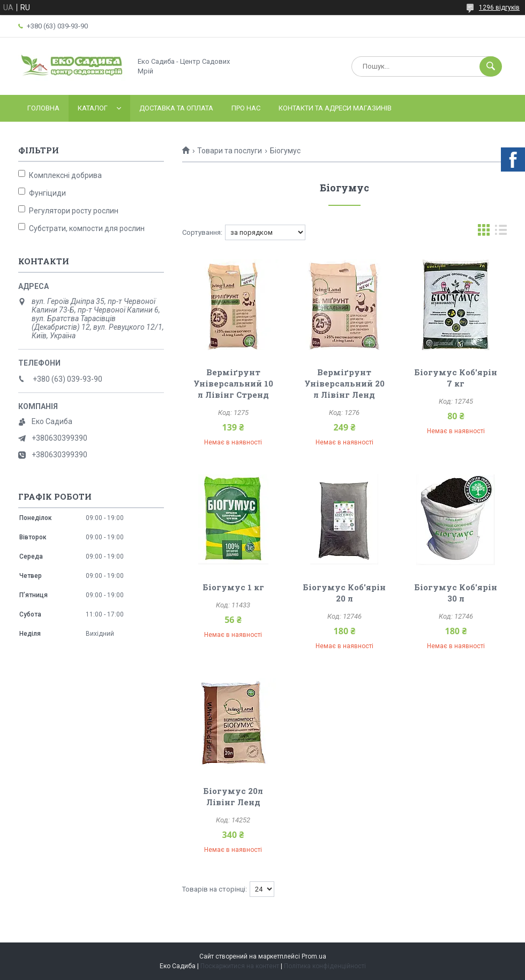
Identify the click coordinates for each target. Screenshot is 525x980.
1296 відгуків (499, 8)
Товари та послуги (230, 151)
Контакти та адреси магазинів (335, 108)
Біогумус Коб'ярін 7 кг (456, 378)
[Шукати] (491, 66)
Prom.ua (314, 956)
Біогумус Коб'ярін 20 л (344, 593)
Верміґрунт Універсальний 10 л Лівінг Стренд (233, 383)
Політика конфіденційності (325, 966)
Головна (43, 108)
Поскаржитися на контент (240, 966)
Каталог (93, 108)
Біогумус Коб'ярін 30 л (456, 593)
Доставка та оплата (176, 108)
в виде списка (501, 232)
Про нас (246, 108)
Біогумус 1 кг (233, 587)
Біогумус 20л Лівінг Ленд (233, 796)
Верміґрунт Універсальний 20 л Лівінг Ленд (344, 383)
